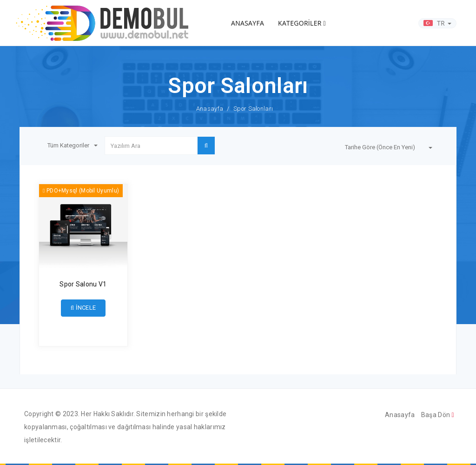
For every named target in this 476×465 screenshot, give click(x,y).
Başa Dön (438, 415)
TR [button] (437, 23)
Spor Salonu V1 (83, 284)
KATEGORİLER (302, 23)
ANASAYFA (248, 23)
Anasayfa (210, 109)
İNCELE (83, 308)
